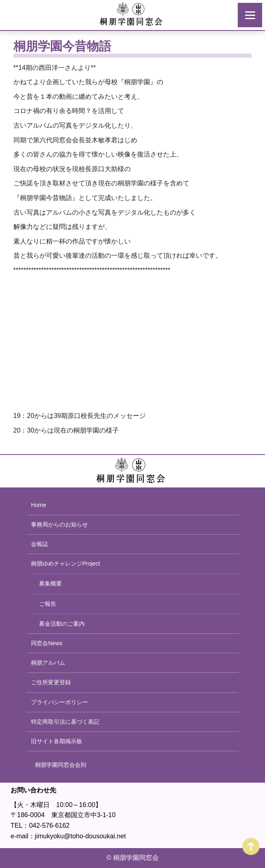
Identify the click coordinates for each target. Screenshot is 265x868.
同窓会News (47, 643)
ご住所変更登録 (51, 682)
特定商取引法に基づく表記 (65, 722)
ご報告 (48, 604)
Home (38, 505)
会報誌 (39, 544)
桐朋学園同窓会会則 (61, 765)
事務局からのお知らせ (59, 524)
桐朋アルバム (48, 663)
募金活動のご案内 (62, 624)
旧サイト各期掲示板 (57, 741)
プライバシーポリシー (59, 702)
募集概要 (50, 583)
